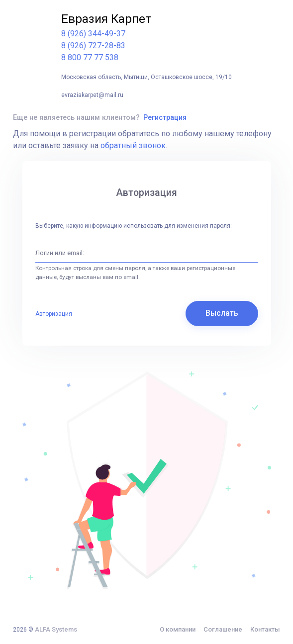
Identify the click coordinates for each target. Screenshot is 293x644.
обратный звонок (133, 145)
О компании (178, 629)
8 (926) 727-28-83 (93, 46)
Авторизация (54, 314)
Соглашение (223, 629)
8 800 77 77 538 (90, 57)
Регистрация (165, 117)
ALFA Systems (56, 629)
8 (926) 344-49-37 (93, 34)
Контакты (265, 629)
